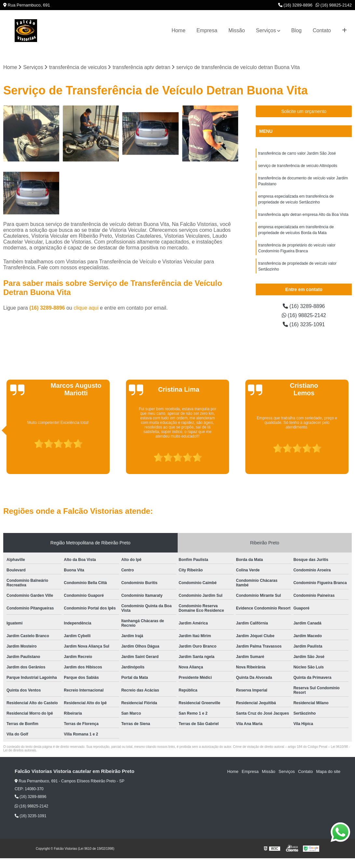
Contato (322, 30)
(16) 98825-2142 (334, 5)
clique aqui (86, 308)
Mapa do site (328, 771)
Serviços (266, 30)
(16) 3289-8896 (295, 5)
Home (178, 30)
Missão (237, 30)
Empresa (207, 30)
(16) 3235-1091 (304, 324)
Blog (296, 30)
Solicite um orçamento (304, 111)
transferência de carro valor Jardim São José (297, 153)
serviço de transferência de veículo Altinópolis (298, 166)
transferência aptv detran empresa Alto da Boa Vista (303, 215)
